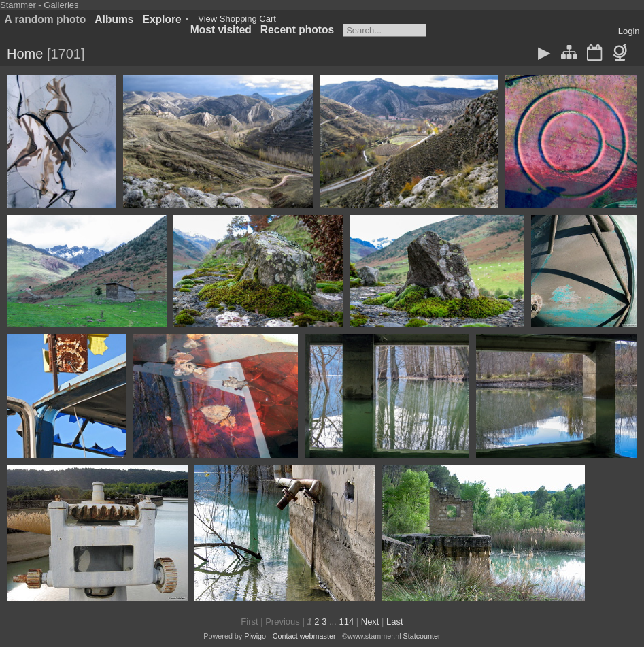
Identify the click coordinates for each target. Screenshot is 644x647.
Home (25, 54)
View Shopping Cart (237, 19)
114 (346, 621)
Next (370, 621)
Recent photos (297, 30)
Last (395, 621)
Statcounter (422, 636)
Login (629, 31)
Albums (114, 19)
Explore (162, 19)
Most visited (221, 30)
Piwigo (255, 636)
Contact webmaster (304, 636)
